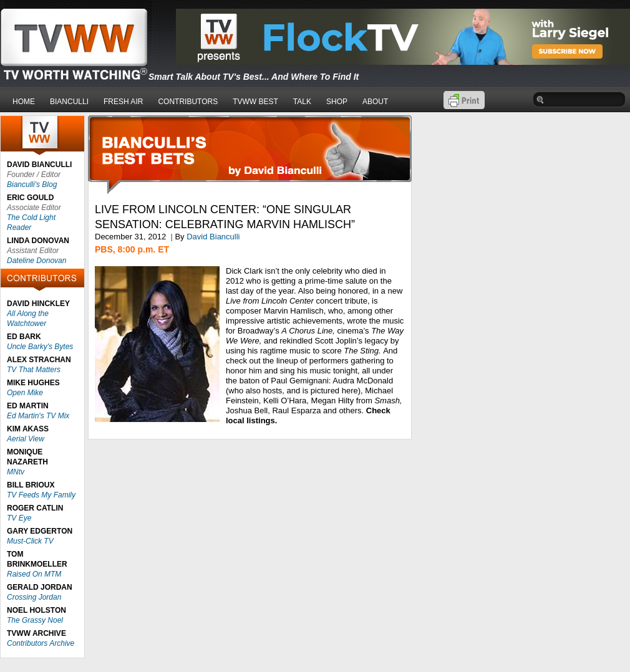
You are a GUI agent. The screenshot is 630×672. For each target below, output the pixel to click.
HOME (24, 102)
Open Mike (25, 393)
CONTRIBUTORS (188, 102)
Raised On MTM (34, 574)
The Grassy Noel (35, 620)
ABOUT (375, 102)
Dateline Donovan (36, 261)
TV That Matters (34, 370)
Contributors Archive (41, 643)
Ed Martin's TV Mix (38, 416)
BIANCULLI (69, 102)
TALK (302, 102)
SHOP (337, 102)
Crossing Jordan (34, 597)
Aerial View (26, 439)
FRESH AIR (123, 102)
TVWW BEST (255, 102)
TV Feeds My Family (41, 495)
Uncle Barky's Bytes (40, 347)
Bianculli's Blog (32, 185)
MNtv (16, 472)
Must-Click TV (30, 541)
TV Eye (19, 518)
